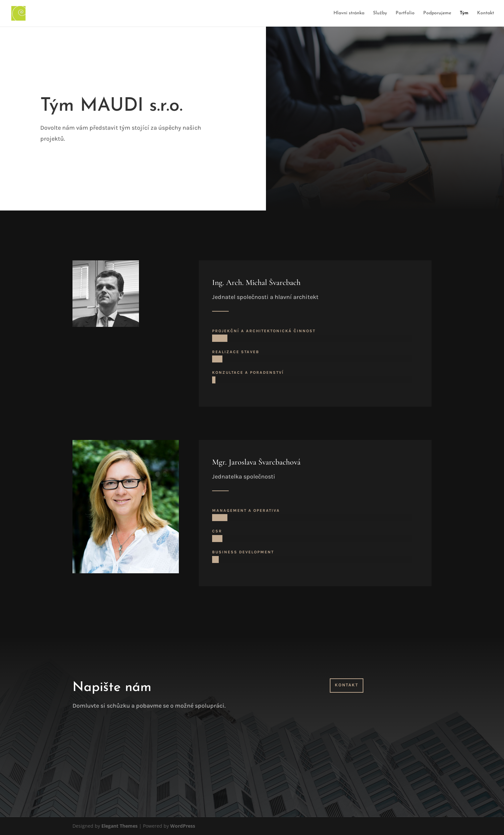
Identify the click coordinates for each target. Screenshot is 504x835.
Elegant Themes (120, 826)
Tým (464, 13)
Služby (380, 13)
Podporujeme (437, 13)
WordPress (183, 826)
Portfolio (405, 13)
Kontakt (486, 13)
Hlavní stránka (349, 13)
